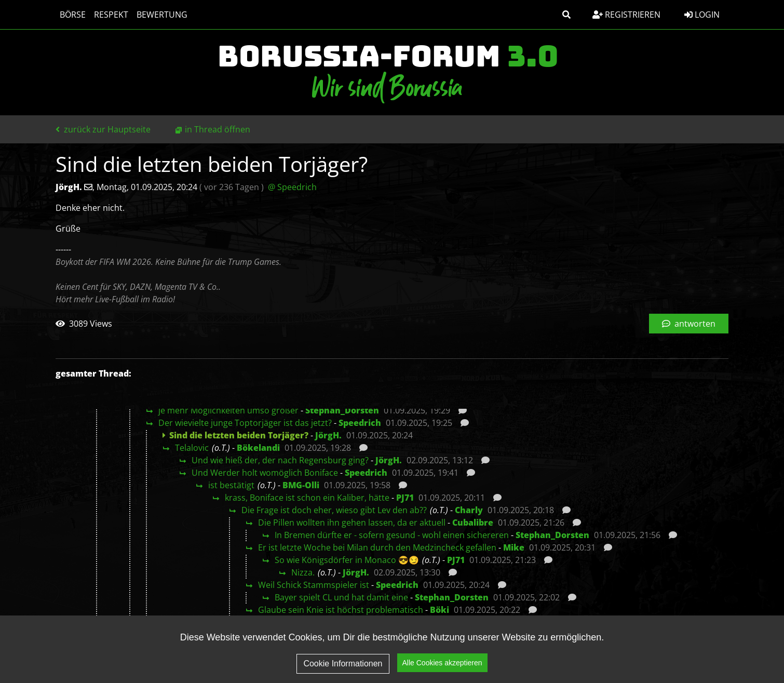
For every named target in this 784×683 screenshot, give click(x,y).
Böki (440, 610)
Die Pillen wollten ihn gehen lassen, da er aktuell (352, 523)
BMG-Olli (301, 485)
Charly (469, 510)
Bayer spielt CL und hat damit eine (341, 597)
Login (702, 15)
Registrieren (626, 15)
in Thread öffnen (218, 129)
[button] (566, 15)
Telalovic (192, 448)
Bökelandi (258, 448)
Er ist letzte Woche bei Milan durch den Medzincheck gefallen (377, 547)
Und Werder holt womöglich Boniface (265, 473)
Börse (73, 15)
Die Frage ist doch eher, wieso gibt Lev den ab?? (334, 510)
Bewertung (162, 15)
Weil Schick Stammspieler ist (314, 585)
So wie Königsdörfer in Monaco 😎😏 (347, 560)
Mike (514, 547)
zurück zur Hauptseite (103, 129)
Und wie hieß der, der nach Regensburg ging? (280, 460)
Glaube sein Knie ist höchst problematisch (341, 610)
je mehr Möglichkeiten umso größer (228, 410)
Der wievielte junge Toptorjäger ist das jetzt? (245, 423)
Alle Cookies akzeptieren (442, 669)
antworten (689, 324)
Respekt (111, 15)
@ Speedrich (292, 187)
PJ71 (405, 498)
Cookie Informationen (343, 670)
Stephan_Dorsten (342, 410)
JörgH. (328, 435)
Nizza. (303, 572)
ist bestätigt (231, 485)
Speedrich (360, 423)
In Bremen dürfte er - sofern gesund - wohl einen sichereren (392, 535)
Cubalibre (473, 523)
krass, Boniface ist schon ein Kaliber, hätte (307, 498)
